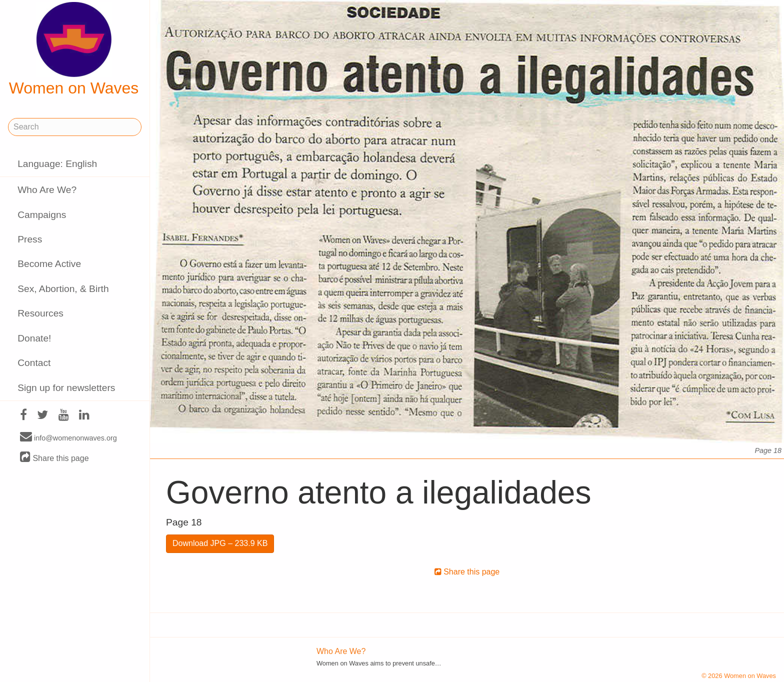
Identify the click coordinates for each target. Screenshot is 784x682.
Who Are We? (47, 190)
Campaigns (42, 215)
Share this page (54, 458)
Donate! (34, 338)
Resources (40, 313)
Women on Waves (74, 49)
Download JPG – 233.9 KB (220, 543)
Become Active (49, 264)
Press (30, 239)
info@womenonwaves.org (68, 437)
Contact (34, 363)
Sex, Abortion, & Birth (63, 289)
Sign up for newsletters (66, 388)
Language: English (57, 164)
